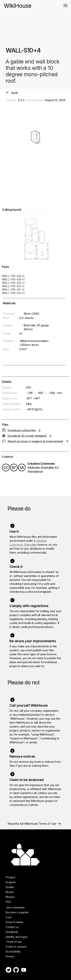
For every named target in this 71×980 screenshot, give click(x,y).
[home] (18, 4)
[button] (66, 5)
